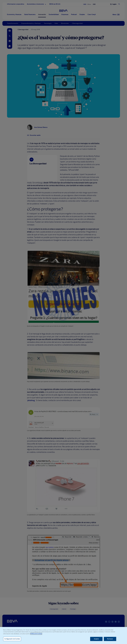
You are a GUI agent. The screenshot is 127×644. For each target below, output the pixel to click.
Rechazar (110, 639)
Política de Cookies (36, 634)
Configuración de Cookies (12, 639)
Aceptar (96, 639)
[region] (64, 635)
